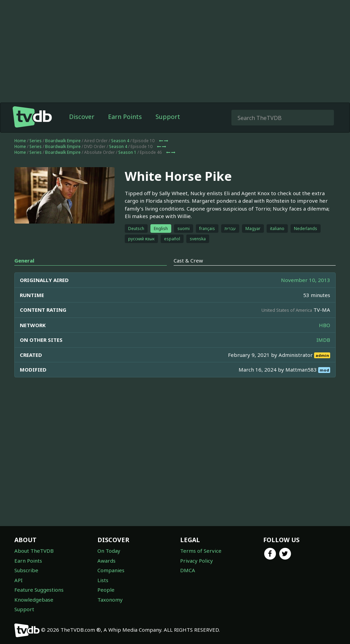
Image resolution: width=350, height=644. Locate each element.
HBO (325, 325)
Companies (111, 570)
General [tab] (24, 260)
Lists (103, 580)
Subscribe (26, 570)
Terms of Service (201, 551)
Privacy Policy (197, 561)
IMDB (323, 340)
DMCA (188, 570)
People (106, 590)
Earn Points (125, 117)
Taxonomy (110, 600)
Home (20, 141)
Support (168, 117)
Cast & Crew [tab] (188, 260)
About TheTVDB (34, 551)
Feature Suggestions (39, 590)
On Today (109, 551)
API (18, 580)
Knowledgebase (34, 600)
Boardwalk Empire (63, 141)
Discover (82, 117)
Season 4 (120, 141)
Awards (106, 561)
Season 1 (127, 152)
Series (36, 141)
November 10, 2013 (306, 280)
